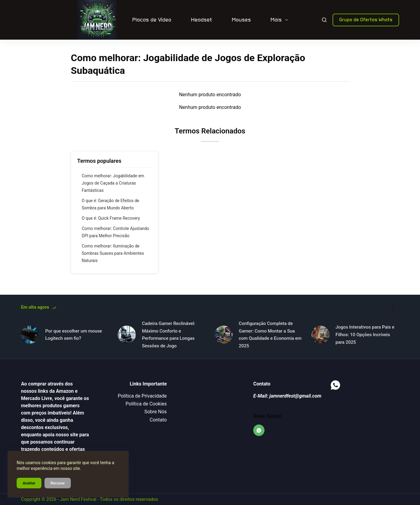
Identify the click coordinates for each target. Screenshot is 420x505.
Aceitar (29, 483)
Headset (202, 20)
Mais (280, 20)
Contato (158, 420)
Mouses (241, 20)
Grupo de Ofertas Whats (366, 20)
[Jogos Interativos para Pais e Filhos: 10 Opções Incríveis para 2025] (320, 335)
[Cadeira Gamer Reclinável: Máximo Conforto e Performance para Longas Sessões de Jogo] (127, 335)
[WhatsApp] (259, 430)
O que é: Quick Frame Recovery (111, 218)
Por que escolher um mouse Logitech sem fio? (74, 335)
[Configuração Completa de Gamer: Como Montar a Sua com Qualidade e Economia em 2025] (224, 335)
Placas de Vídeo (152, 20)
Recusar (58, 483)
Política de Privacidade (142, 396)
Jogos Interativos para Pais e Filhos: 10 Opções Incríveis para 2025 (365, 335)
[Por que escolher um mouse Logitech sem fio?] (30, 335)
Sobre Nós (156, 412)
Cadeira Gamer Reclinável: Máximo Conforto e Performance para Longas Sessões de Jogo (169, 335)
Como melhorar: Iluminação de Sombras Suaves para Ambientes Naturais (113, 253)
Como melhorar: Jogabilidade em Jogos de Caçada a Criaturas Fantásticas (113, 183)
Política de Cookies (146, 404)
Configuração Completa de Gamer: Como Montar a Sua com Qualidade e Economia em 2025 (270, 335)
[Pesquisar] (324, 20)
